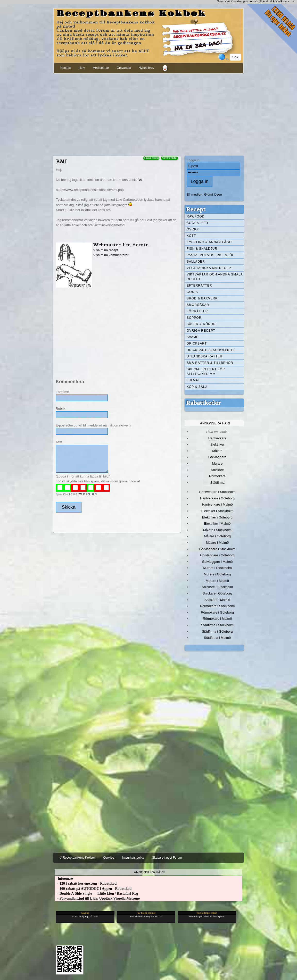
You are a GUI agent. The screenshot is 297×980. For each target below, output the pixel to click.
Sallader (196, 262)
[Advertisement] (148, 114)
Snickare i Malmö (217, 600)
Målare (217, 451)
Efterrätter (199, 286)
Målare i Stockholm (217, 530)
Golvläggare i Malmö (217, 562)
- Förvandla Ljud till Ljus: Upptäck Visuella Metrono (97, 898)
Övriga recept (201, 331)
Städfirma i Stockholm (217, 625)
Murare (217, 463)
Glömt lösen (213, 194)
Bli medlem (195, 194)
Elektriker (217, 444)
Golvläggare (217, 457)
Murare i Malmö (217, 581)
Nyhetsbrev (146, 68)
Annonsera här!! (149, 872)
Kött (191, 236)
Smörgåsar (198, 305)
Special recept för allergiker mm (206, 372)
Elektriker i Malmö (217, 523)
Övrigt (193, 229)
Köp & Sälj (197, 387)
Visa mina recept (106, 250)
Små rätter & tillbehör (210, 363)
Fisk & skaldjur (202, 249)
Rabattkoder (204, 403)
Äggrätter (197, 223)
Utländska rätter (205, 356)
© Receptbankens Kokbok (77, 858)
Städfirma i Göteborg (217, 631)
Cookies (109, 858)
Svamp (193, 337)
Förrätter (197, 311)
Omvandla (124, 68)
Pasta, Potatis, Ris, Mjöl (210, 255)
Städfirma (217, 483)
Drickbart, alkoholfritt (211, 350)
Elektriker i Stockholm (217, 511)
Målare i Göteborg (217, 536)
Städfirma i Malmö (217, 638)
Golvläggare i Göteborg (217, 555)
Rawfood (196, 216)
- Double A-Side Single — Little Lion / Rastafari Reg (96, 894)
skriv (82, 68)
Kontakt (66, 68)
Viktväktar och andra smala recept (215, 277)
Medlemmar (101, 68)
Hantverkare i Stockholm (217, 492)
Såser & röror (201, 324)
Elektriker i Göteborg (217, 517)
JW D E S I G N (87, 494)
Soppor (194, 318)
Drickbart (197, 344)
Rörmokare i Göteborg (217, 612)
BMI (141, 180)
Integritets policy (133, 858)
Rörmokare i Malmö (217, 619)
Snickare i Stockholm (217, 587)
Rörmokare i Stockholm (217, 606)
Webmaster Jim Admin (121, 245)
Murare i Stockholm (217, 568)
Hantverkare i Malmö (217, 504)
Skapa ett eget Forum (167, 858)
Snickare (217, 470)
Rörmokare (217, 476)
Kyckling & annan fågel (210, 242)
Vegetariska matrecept (210, 268)
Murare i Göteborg (217, 574)
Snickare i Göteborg (217, 593)
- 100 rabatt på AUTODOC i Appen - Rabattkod (93, 889)
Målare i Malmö (217, 543)
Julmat (193, 380)
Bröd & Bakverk (202, 298)
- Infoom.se (64, 879)
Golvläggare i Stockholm (217, 549)
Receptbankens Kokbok (131, 14)
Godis (192, 292)
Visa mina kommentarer (111, 255)
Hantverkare (217, 438)
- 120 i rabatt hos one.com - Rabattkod (86, 883)
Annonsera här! (215, 423)
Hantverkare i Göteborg (217, 498)
